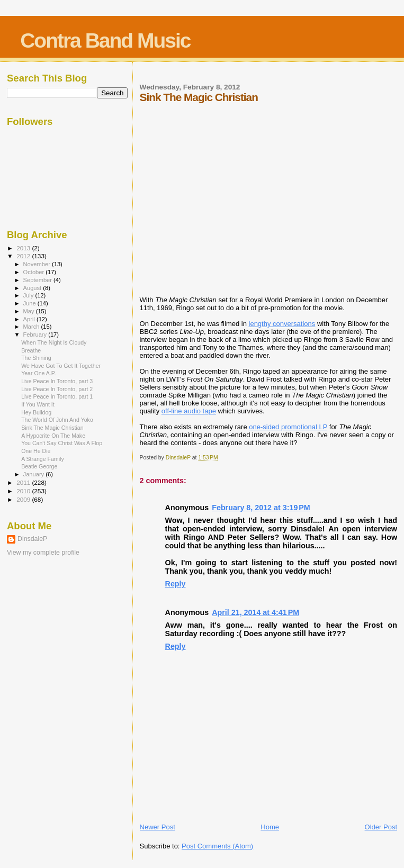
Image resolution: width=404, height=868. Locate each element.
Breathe (31, 350)
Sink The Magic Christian (52, 428)
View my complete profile (43, 553)
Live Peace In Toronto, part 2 (57, 389)
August (33, 288)
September (39, 280)
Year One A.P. (38, 373)
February (36, 334)
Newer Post (158, 827)
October (35, 272)
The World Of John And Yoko (57, 420)
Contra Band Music (105, 40)
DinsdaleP (32, 539)
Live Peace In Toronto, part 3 (57, 381)
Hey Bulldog (36, 412)
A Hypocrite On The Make (53, 436)
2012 (24, 256)
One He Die (36, 451)
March (32, 327)
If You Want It (38, 404)
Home (270, 827)
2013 (24, 248)
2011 (24, 482)
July (29, 295)
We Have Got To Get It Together (61, 366)
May (30, 311)
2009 (24, 499)
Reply (176, 584)
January (35, 474)
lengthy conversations (282, 324)
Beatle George (39, 466)
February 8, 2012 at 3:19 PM (261, 508)
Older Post (381, 827)
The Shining (36, 358)
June (30, 303)
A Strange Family (43, 459)
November (38, 264)
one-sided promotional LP (288, 427)
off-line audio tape (189, 411)
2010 (24, 491)
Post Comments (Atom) (217, 846)
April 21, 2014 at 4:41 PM (255, 612)
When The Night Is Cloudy (54, 342)
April (30, 319)
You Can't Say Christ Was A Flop (62, 443)
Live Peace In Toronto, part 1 (57, 396)
